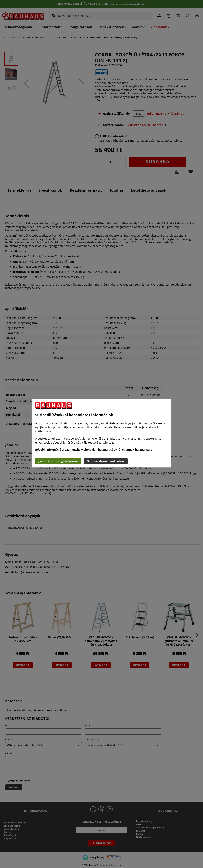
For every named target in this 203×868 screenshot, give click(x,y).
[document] (101, 433)
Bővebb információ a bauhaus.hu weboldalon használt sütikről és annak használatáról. (95, 450)
